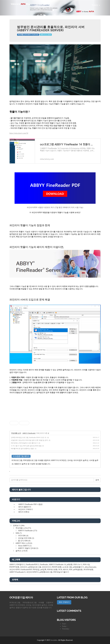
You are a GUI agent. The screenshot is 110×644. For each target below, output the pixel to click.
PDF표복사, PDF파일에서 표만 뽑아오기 (24, 443)
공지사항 (40, 5)
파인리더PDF (15, 570)
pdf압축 (43, 570)
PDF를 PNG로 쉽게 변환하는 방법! (23, 449)
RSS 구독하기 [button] (64, 602)
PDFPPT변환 (14, 567)
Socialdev (54, 640)
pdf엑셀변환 (78, 570)
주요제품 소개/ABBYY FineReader (28, 35)
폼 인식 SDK (24, 541)
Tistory (94, 4)
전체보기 (19, 526)
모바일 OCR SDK (26, 538)
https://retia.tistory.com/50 (19, 133)
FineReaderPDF (26, 570)
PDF (71, 570)
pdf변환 (70, 565)
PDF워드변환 (52, 570)
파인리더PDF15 (33, 572)
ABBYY (12, 565)
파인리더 (24, 567)
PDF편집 (36, 570)
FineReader (44, 565)
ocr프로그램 (67, 567)
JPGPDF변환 (88, 570)
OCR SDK (23, 536)
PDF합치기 (21, 565)
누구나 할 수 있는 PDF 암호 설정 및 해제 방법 (26, 446)
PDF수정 (86, 565)
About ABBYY (25, 546)
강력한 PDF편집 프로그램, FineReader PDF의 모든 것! (29, 437)
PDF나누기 (78, 565)
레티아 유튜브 (24, 512)
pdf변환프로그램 (46, 572)
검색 (97, 480)
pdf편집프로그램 (35, 567)
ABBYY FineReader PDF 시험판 (30, 504)
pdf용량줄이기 (78, 567)
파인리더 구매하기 (26, 509)
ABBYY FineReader (29, 433)
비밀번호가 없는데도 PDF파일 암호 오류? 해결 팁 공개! (29, 440)
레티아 (66, 570)
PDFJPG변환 (57, 567)
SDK (18, 533)
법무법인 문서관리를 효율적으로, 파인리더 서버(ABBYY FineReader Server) (51, 29)
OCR (60, 570)
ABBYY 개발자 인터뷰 (28, 548)
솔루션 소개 (21, 551)
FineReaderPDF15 (32, 565)
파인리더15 (46, 567)
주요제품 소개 (16, 433)
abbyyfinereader (91, 567)
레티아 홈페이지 (25, 507)
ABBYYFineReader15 (18, 572)
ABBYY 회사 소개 (24, 543)
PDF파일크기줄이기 (61, 572)
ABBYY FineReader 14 (57, 565)
